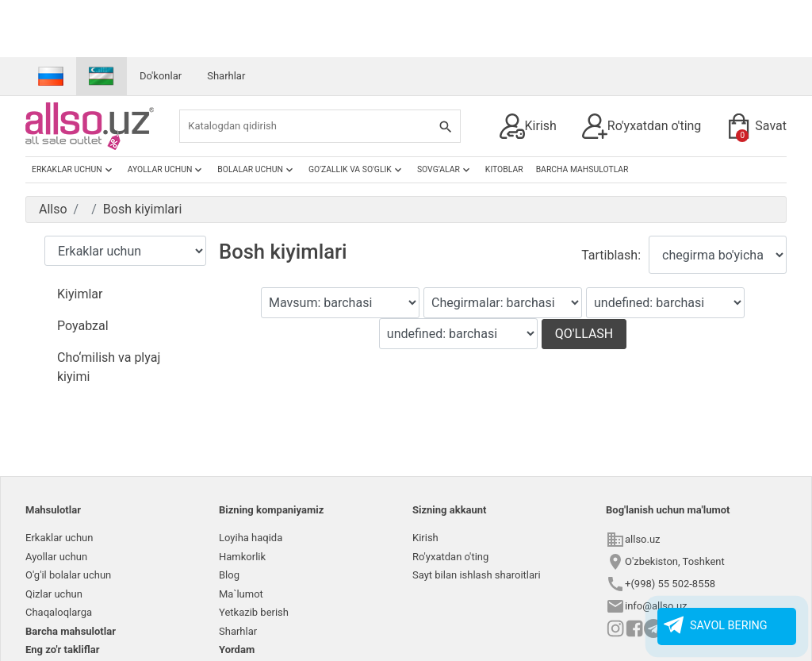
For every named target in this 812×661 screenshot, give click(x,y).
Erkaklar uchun (73, 170)
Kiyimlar (80, 294)
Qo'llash (584, 334)
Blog (229, 575)
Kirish (528, 126)
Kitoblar (504, 169)
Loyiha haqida (251, 538)
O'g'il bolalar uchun (68, 575)
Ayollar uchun (167, 170)
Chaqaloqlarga (59, 612)
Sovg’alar (445, 170)
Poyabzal (83, 326)
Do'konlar (161, 76)
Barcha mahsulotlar (582, 169)
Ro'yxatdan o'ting (642, 126)
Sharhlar (226, 76)
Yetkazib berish (254, 612)
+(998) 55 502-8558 (670, 584)
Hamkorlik (242, 557)
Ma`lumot (241, 594)
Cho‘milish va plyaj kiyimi (109, 367)
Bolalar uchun (257, 170)
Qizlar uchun (54, 594)
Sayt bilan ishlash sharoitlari (477, 575)
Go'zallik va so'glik (356, 170)
